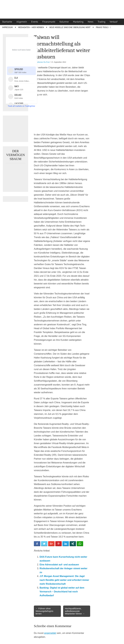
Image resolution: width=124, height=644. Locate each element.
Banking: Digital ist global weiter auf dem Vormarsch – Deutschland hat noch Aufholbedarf (62, 592)
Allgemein (22, 22)
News (91, 22)
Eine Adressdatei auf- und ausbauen (59, 565)
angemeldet (50, 633)
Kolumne (64, 22)
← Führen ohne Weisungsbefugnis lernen (44, 611)
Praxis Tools (102, 27)
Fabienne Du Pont (43, 62)
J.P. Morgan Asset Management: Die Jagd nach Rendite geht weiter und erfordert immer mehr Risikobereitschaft (64, 580)
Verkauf (114, 22)
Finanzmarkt (49, 22)
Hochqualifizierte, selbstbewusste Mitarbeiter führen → (75, 611)
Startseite (7, 22)
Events (35, 22)
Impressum (7, 27)
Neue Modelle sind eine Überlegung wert (70, 27)
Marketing (78, 22)
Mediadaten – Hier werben (31, 27)
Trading (102, 22)
